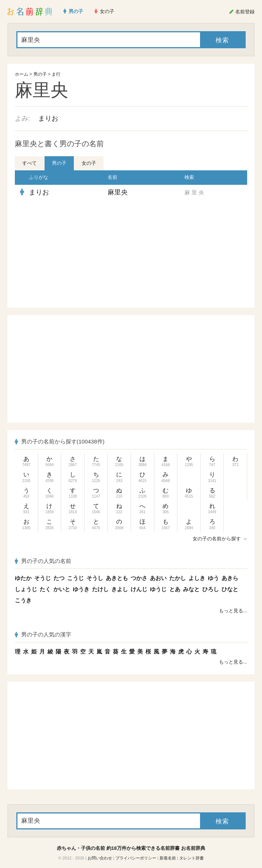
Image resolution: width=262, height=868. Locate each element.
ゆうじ (158, 589)
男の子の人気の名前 (43, 561)
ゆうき (81, 589)
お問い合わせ (100, 858)
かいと (62, 589)
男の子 (40, 74)
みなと (191, 589)
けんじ (139, 589)
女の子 (89, 163)
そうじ (42, 578)
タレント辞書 (191, 858)
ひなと (230, 589)
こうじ (76, 578)
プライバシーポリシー (136, 858)
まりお (48, 118)
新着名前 (168, 858)
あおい (158, 578)
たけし (100, 589)
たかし (178, 578)
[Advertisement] (72, 254)
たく (45, 589)
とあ (175, 589)
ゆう (213, 578)
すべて (30, 163)
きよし (120, 589)
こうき (23, 600)
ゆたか (23, 578)
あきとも (117, 578)
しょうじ (26, 589)
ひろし (211, 589)
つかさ (139, 578)
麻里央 (118, 192)
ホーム (22, 74)
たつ (59, 578)
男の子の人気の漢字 (43, 634)
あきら (230, 578)
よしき (197, 578)
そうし (95, 578)
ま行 (56, 74)
